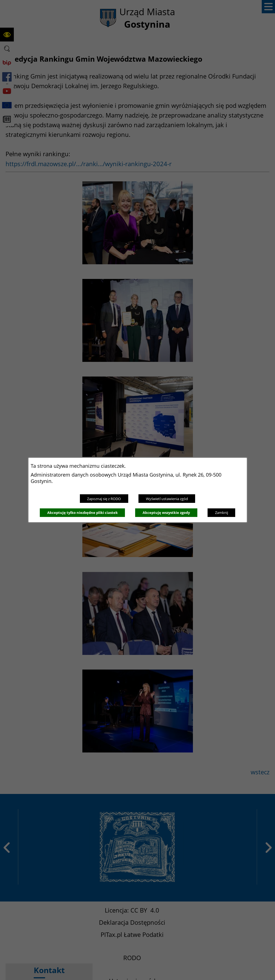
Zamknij (222, 513)
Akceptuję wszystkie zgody (166, 513)
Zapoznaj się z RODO (104, 499)
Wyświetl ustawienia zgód (167, 499)
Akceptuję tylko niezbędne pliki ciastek (82, 513)
